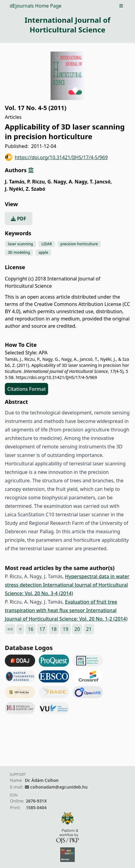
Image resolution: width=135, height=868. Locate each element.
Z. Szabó (35, 189)
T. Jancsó (101, 182)
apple (43, 252)
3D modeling (19, 252)
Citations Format (26, 389)
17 (42, 629)
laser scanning (20, 244)
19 (65, 629)
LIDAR (47, 244)
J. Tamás (15, 182)
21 (89, 629)
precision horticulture (79, 244)
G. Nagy (58, 182)
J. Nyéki (15, 189)
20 (77, 629)
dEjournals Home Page (36, 6)
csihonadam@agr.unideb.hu (59, 787)
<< (10, 629)
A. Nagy (79, 182)
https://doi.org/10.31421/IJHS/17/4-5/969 (56, 157)
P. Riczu (36, 182)
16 (31, 629)
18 (54, 629)
